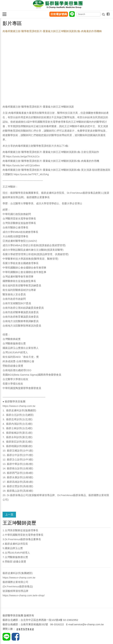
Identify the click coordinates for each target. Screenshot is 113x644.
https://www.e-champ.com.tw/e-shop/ (24, 595)
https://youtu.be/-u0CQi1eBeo (23, 165)
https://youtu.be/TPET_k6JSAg (31, 174)
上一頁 (9, 515)
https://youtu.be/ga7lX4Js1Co (23, 156)
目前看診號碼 (59, 14)
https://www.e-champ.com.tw (19, 406)
